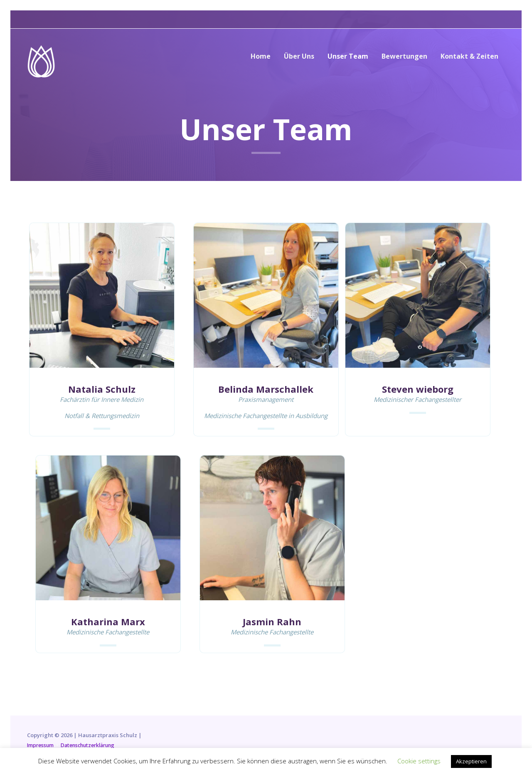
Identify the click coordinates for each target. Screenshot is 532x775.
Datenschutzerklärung (93, 745)
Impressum (42, 745)
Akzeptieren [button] (471, 761)
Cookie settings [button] (419, 761)
